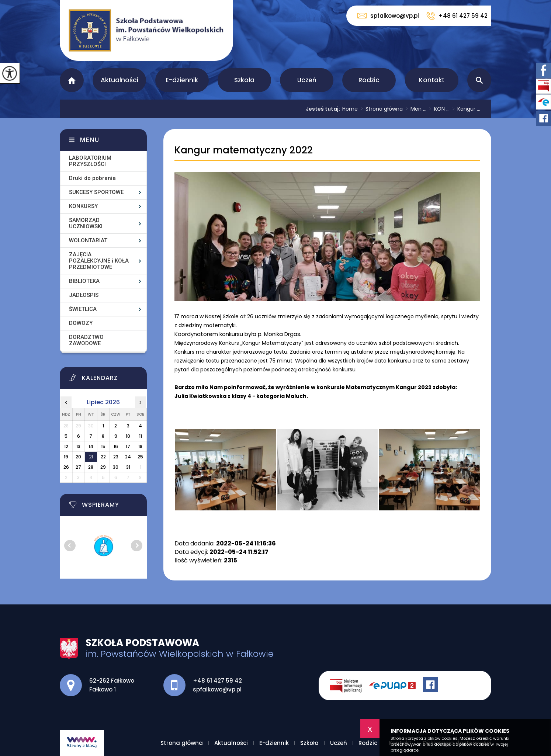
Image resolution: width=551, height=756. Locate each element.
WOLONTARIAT (88, 240)
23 (116, 457)
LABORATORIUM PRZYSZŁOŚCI (90, 161)
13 (78, 446)
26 (66, 467)
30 (116, 467)
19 (66, 457)
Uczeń (307, 80)
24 (128, 457)
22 (103, 457)
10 (128, 436)
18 (140, 446)
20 (78, 457)
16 (116, 446)
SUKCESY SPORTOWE (96, 192)
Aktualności (119, 80)
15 (103, 446)
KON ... (438, 109)
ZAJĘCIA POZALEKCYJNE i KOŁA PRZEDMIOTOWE (99, 261)
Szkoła (244, 80)
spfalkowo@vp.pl (388, 16)
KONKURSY (83, 206)
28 (91, 467)
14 (91, 446)
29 (103, 467)
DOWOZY (81, 323)
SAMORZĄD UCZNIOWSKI (86, 223)
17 (128, 446)
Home (350, 109)
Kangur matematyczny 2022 (244, 150)
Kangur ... (465, 109)
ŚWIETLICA (83, 309)
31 (128, 467)
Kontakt (432, 80)
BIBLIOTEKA (84, 281)
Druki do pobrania (92, 178)
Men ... (415, 109)
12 (66, 446)
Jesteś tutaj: (324, 109)
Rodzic (369, 80)
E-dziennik (182, 80)
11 (141, 436)
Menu (90, 140)
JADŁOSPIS (84, 295)
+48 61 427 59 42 (457, 16)
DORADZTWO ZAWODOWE (86, 340)
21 (91, 457)
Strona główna (72, 80)
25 (140, 457)
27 (78, 467)
